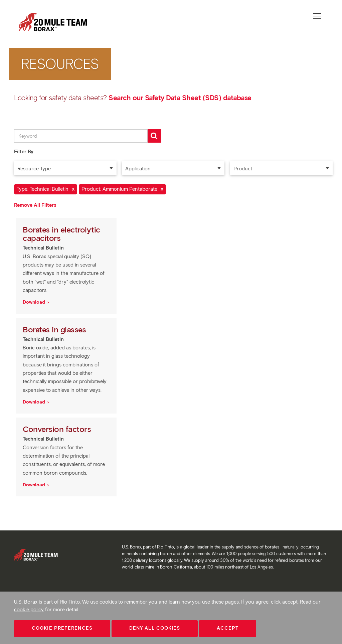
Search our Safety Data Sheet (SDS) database (180, 98)
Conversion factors (58, 429)
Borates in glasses (55, 330)
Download (35, 302)
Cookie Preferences (62, 628)
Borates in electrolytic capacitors (61, 234)
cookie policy (29, 610)
